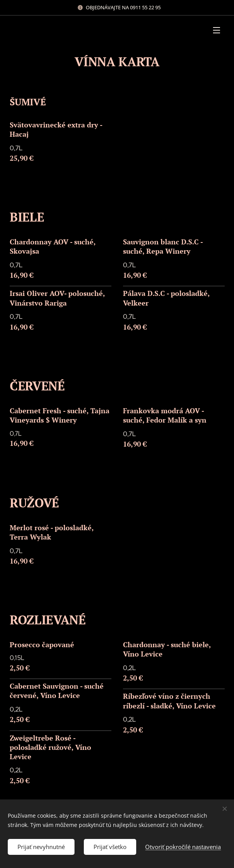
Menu (217, 30)
